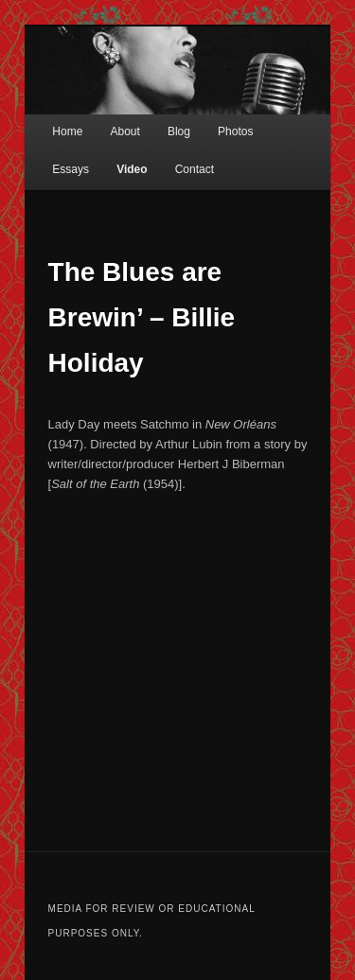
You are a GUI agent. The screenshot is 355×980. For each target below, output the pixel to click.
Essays (71, 169)
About (124, 131)
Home (67, 131)
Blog (179, 131)
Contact (195, 169)
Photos (235, 131)
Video (132, 169)
